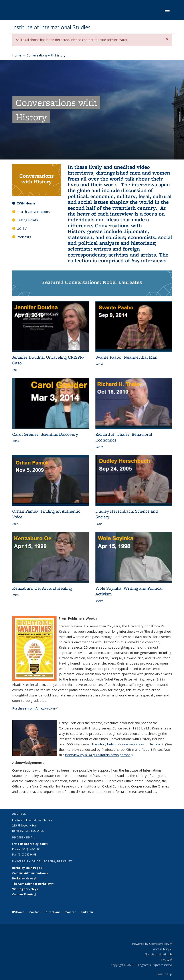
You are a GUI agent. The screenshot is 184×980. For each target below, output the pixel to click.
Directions (53, 912)
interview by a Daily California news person (99, 755)
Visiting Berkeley (26, 889)
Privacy (166, 960)
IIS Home (18, 912)
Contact (35, 912)
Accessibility (163, 949)
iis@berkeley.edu (34, 844)
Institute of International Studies (51, 27)
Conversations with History (46, 55)
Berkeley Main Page (28, 868)
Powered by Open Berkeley (152, 944)
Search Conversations (33, 212)
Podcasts (24, 237)
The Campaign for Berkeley (33, 884)
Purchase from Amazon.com (35, 708)
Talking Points (27, 220)
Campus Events (24, 894)
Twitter (71, 912)
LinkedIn (87, 912)
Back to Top (164, 974)
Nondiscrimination (158, 954)
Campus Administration (30, 873)
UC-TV (22, 228)
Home (17, 55)
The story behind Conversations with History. (127, 744)
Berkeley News (24, 878)
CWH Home (26, 203)
